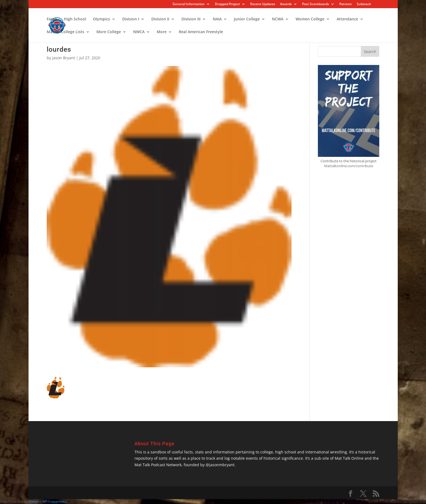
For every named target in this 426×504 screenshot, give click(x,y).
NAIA (217, 19)
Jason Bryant (64, 58)
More (162, 32)
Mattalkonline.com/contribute (349, 166)
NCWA (278, 19)
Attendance (347, 19)
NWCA (139, 32)
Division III (191, 19)
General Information (189, 4)
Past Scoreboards (316, 4)
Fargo (52, 19)
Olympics (101, 19)
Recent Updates (263, 4)
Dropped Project (227, 4)
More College (109, 32)
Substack (364, 4)
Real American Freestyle (201, 32)
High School (75, 19)
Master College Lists (65, 32)
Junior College (247, 19)
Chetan (34, 501)
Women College (310, 19)
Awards (286, 4)
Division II (160, 19)
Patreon (346, 4)
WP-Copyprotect (55, 501)
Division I (131, 19)
